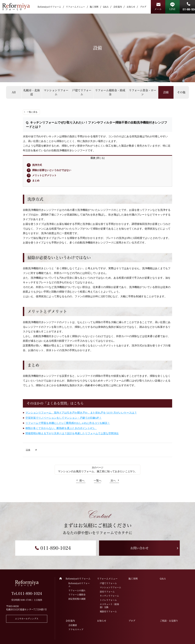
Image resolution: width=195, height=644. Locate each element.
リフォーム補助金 (77, 595)
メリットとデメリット (44, 175)
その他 (181, 92)
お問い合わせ (139, 548)
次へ (113, 481)
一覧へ (98, 481)
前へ (82, 481)
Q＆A (106, 7)
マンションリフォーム (56, 92)
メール (158, 9)
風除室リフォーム (108, 612)
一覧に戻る (32, 112)
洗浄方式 (37, 165)
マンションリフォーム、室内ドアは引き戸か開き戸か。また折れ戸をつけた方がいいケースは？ (81, 413)
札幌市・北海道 (32, 92)
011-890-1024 (56, 548)
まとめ (36, 180)
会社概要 (73, 625)
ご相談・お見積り (169, 621)
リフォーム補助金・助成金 (110, 92)
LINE (172, 9)
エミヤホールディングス (27, 619)
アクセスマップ (76, 630)
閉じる (100, 158)
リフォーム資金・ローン (143, 92)
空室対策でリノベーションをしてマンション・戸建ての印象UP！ (64, 418)
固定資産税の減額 (77, 599)
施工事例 (94, 7)
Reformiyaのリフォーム (49, 7)
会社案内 (118, 7)
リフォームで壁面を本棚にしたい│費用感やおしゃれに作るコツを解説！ (68, 423)
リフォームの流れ (77, 590)
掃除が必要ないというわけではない (52, 170)
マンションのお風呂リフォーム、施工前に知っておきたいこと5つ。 (97, 471)
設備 (166, 92)
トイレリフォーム (108, 600)
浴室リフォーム (107, 592)
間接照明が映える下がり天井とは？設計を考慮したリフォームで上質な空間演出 (72, 433)
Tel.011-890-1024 (27, 594)
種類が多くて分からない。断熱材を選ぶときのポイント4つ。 (61, 428)
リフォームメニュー (75, 7)
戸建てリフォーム (82, 92)
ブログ (143, 7)
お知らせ (131, 7)
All (14, 92)
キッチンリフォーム (109, 596)
